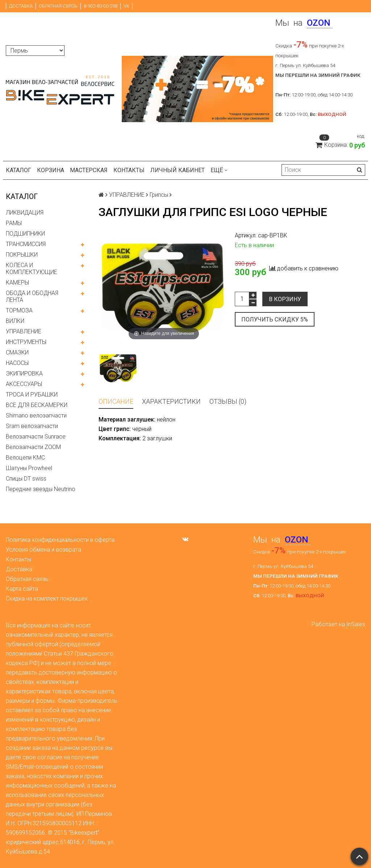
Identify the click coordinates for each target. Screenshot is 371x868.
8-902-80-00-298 (101, 6)
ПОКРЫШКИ (22, 255)
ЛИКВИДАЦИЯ (25, 213)
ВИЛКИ (15, 321)
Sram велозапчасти (32, 426)
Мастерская (89, 170)
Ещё (219, 170)
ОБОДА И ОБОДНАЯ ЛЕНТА (32, 296)
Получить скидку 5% (275, 319)
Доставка (21, 6)
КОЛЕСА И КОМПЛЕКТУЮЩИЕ (32, 269)
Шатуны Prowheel (29, 468)
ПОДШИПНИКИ (25, 234)
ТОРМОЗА (19, 310)
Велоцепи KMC (25, 458)
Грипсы (159, 195)
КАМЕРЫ (17, 283)
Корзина (51, 170)
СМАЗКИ (17, 352)
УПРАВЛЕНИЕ (24, 331)
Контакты (129, 170)
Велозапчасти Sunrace (36, 437)
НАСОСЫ (17, 363)
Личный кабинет (178, 170)
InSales (356, 624)
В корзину (285, 299)
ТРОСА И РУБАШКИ (32, 394)
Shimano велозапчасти (36, 416)
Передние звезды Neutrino (41, 489)
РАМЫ (14, 223)
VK (126, 6)
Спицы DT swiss (26, 479)
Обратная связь (58, 6)
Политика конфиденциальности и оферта (60, 540)
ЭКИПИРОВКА (24, 373)
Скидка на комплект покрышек (47, 599)
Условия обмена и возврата (43, 550)
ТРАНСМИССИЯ (26, 244)
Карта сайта (22, 589)
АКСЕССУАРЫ (24, 384)
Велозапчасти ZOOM (33, 447)
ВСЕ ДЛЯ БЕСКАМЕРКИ (37, 405)
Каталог (18, 170)
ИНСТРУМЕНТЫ (26, 342)
